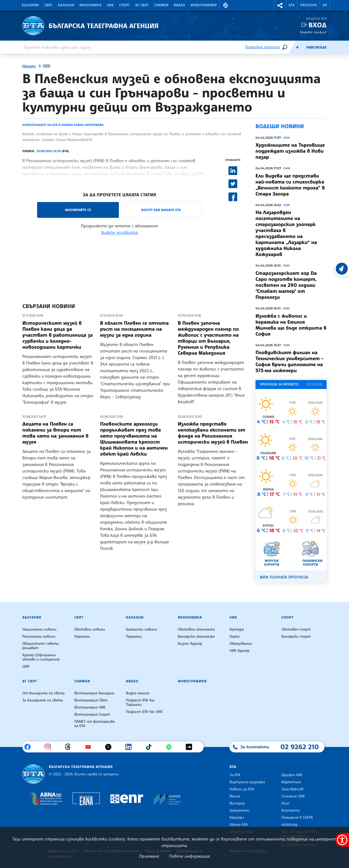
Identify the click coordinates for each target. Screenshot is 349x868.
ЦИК (26, 667)
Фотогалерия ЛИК (90, 707)
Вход (318, 25)
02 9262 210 (300, 747)
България (30, 5)
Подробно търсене (262, 47)
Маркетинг (291, 782)
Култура (237, 629)
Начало (29, 66)
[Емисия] (297, 47)
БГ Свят (142, 5)
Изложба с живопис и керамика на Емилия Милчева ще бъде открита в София (291, 325)
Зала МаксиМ (292, 789)
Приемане (149, 856)
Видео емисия (138, 693)
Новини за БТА (242, 789)
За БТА (235, 775)
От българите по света (43, 693)
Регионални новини (39, 637)
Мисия (235, 796)
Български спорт (296, 637)
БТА (292, 5)
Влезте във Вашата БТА (161, 210)
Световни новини (90, 629)
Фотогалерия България (94, 693)
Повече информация (189, 856)
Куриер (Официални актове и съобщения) (41, 657)
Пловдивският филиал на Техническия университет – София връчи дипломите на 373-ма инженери (290, 361)
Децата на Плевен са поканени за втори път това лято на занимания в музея (55, 433)
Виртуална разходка (247, 782)
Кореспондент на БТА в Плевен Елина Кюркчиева (63, 125)
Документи (240, 810)
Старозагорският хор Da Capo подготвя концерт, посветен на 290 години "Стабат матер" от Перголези (286, 285)
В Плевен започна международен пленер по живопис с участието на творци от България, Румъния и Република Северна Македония (208, 338)
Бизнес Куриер (190, 644)
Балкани (66, 5)
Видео (180, 5)
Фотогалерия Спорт (92, 715)
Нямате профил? (313, 32)
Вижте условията (120, 232)
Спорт (124, 5)
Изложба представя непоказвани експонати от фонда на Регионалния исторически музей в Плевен (213, 433)
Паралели (82, 637)
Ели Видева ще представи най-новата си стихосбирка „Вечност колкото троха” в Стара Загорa (290, 185)
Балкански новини (141, 629)
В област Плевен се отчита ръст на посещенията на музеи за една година (134, 329)
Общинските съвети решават (41, 646)
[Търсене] (285, 47)
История (237, 803)
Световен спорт (296, 629)
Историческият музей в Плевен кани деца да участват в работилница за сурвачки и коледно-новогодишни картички (58, 335)
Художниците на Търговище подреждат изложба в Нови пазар (290, 151)
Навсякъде (316, 47)
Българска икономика (196, 637)
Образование (241, 644)
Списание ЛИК (293, 796)
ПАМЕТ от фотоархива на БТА (94, 724)
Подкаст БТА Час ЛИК (144, 712)
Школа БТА (239, 825)
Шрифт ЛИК (292, 775)
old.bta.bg (289, 825)
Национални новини (39, 629)
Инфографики (204, 5)
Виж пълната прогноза (284, 577)
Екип (285, 803)
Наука (234, 637)
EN (325, 5)
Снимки (161, 5)
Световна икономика (196, 629)
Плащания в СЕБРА (297, 818)
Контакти (291, 810)
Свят (48, 5)
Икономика (91, 5)
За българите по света (43, 700)
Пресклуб (309, 5)
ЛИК (110, 5)
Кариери (237, 818)
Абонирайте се (78, 210)
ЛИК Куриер (240, 651)
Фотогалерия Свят (91, 700)
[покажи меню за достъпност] (342, 840)
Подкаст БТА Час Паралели (140, 703)
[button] (225, 5)
